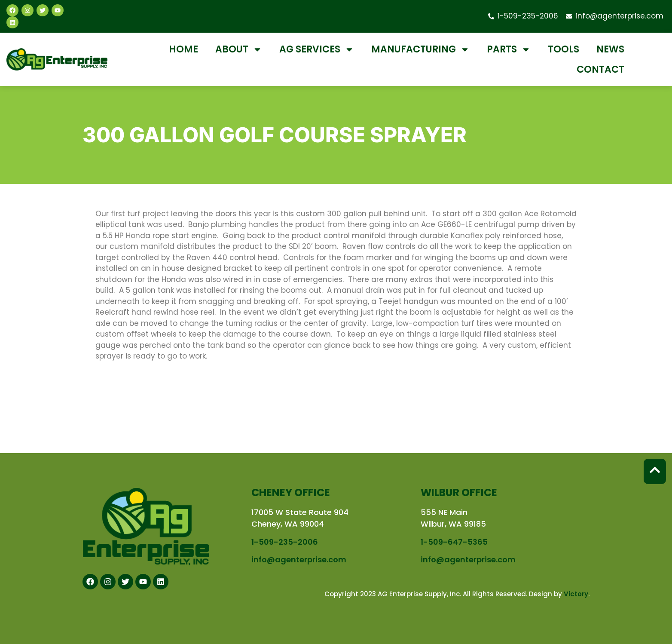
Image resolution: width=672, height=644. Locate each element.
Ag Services (317, 49)
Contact (600, 69)
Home (183, 49)
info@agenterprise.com (299, 560)
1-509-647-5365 (454, 542)
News (610, 49)
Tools (564, 49)
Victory (576, 594)
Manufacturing (420, 49)
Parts (509, 49)
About (239, 49)
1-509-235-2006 (285, 542)
